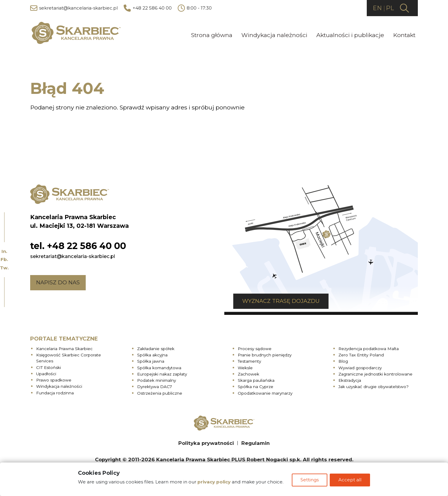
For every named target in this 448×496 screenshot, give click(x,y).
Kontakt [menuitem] (404, 35)
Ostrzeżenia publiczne (160, 393)
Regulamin (256, 443)
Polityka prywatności (206, 443)
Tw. (4, 268)
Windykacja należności (59, 386)
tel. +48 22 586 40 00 (78, 246)
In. (4, 251)
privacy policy (213, 483)
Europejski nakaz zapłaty (162, 374)
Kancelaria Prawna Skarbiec (64, 348)
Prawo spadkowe (54, 380)
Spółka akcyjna (152, 355)
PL (390, 8)
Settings (310, 481)
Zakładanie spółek (156, 348)
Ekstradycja (350, 380)
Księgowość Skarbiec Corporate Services (69, 358)
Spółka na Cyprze (256, 387)
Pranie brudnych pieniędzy (265, 355)
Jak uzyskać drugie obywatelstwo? (373, 387)
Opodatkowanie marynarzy (265, 393)
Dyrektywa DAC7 (155, 387)
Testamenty (249, 361)
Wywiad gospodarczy (360, 367)
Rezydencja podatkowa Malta (369, 348)
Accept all (350, 481)
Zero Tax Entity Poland (361, 355)
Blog (343, 361)
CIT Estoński (49, 367)
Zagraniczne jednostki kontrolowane (375, 374)
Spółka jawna (151, 361)
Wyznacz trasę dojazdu (272, 301)
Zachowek (248, 374)
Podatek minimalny (157, 380)
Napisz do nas (58, 282)
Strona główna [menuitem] (212, 35)
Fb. (4, 259)
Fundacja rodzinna (55, 393)
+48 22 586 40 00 (148, 8)
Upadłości (46, 373)
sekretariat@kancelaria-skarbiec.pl (74, 8)
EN (377, 8)
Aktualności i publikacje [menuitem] (350, 35)
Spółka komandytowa (159, 367)
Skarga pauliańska (256, 380)
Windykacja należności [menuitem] (274, 35)
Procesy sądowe (255, 348)
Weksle (245, 367)
